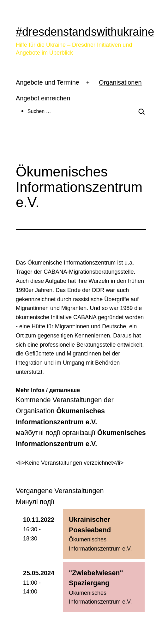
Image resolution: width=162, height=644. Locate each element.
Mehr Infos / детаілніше (48, 390)
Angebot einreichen (43, 98)
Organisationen (120, 82)
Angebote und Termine (48, 82)
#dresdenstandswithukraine (85, 32)
